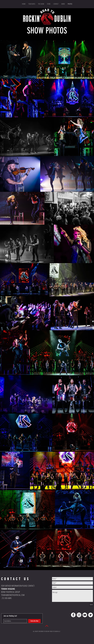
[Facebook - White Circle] (73, 615)
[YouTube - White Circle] (85, 615)
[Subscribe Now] (34, 621)
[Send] (91, 605)
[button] (63, 4)
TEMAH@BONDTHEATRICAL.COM (13, 595)
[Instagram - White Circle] (79, 615)
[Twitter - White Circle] (91, 615)
